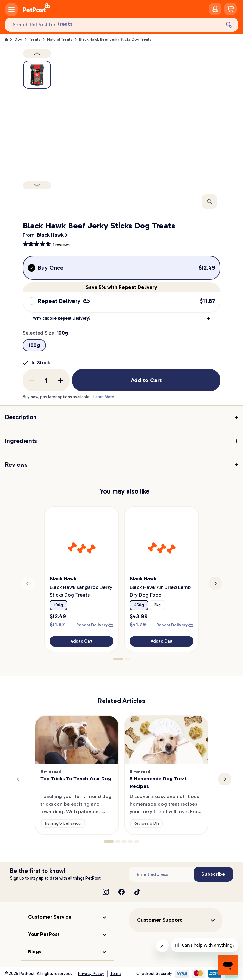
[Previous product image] (37, 54)
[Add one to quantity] (61, 380)
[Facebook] (121, 892)
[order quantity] (46, 380)
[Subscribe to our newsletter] (161, 874)
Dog (18, 39)
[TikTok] (137, 892)
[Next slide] (215, 583)
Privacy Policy (91, 974)
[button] (121, 318)
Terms (116, 974)
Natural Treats (60, 39)
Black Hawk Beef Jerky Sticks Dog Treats (115, 39)
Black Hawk (50, 235)
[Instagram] (106, 892)
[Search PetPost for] (113, 25)
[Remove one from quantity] (32, 380)
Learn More (104, 397)
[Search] (229, 25)
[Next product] (37, 185)
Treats (35, 39)
